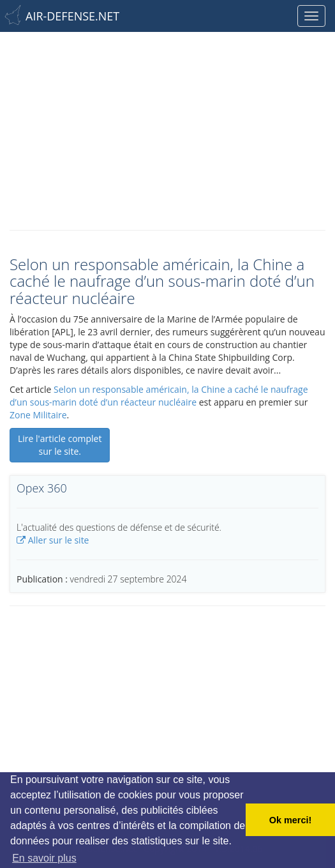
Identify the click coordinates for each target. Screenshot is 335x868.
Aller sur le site (53, 540)
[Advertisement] (167, 128)
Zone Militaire (38, 415)
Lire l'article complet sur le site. (60, 445)
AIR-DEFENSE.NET (72, 16)
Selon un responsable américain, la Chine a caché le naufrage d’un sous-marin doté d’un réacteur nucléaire (159, 396)
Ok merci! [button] (290, 820)
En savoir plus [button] (44, 858)
